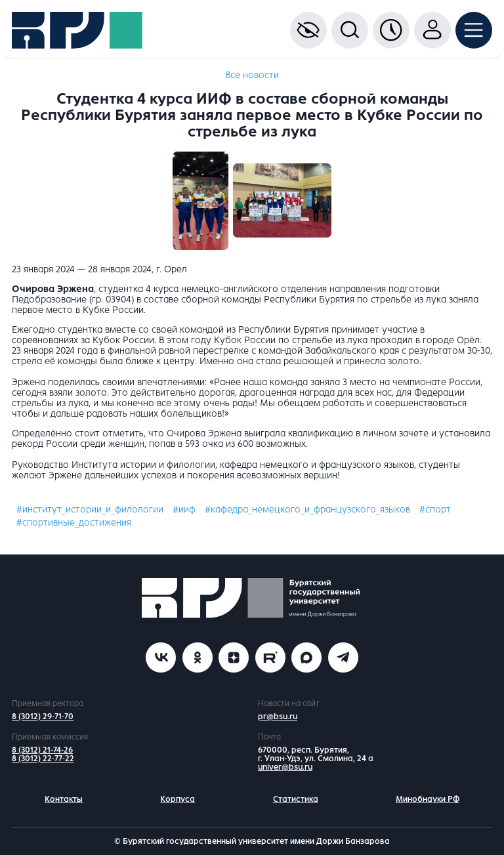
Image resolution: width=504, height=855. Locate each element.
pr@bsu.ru (278, 717)
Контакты (64, 799)
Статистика (296, 799)
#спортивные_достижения (74, 523)
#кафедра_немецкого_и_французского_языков (307, 510)
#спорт (435, 510)
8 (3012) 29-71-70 (43, 717)
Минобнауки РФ (428, 799)
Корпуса (178, 799)
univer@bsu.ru (285, 767)
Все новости (252, 75)
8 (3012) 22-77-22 (43, 759)
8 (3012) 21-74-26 (42, 750)
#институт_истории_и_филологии (90, 510)
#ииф (184, 510)
